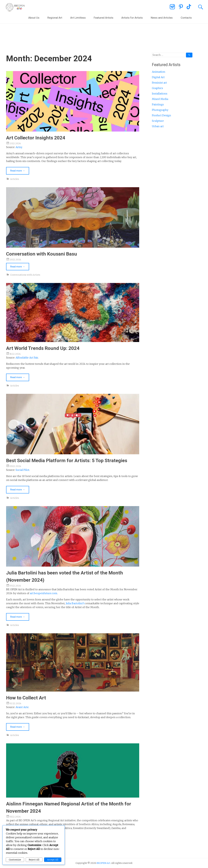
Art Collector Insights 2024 (36, 138)
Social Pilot (22, 470)
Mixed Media (160, 99)
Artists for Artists (132, 18)
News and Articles (162, 18)
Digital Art (158, 77)
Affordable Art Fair (27, 358)
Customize (15, 860)
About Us (34, 18)
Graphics (157, 88)
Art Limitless (78, 18)
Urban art (158, 126)
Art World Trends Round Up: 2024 (43, 348)
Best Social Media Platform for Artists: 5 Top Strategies (67, 460)
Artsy (19, 147)
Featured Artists (104, 18)
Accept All (53, 860)
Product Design (161, 115)
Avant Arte (22, 707)
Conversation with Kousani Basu (42, 254)
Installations (160, 94)
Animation (159, 72)
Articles (15, 179)
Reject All (34, 860)
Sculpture (158, 121)
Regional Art (55, 18)
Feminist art (159, 83)
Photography (160, 110)
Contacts (186, 18)
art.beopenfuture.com (44, 593)
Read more (18, 171)
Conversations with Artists (25, 275)
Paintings (158, 104)
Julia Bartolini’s (75, 603)
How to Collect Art (26, 698)
